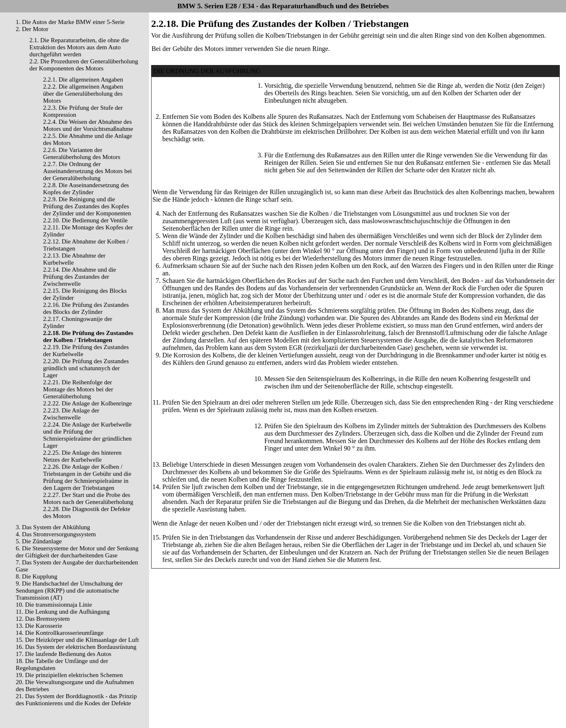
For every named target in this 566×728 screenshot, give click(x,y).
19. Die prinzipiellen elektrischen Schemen (69, 675)
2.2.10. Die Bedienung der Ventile (85, 220)
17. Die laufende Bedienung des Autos (64, 654)
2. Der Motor (32, 29)
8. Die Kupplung (36, 576)
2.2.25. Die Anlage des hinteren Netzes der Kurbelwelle (82, 456)
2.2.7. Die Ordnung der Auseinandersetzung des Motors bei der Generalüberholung (88, 171)
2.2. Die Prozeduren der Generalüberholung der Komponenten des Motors (84, 65)
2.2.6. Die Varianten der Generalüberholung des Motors (82, 153)
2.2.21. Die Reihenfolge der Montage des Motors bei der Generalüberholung (78, 389)
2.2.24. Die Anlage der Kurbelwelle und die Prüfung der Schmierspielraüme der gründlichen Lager (87, 435)
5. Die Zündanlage (39, 541)
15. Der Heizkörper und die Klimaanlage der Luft (77, 640)
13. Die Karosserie (39, 626)
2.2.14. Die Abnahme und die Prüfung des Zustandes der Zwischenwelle (79, 277)
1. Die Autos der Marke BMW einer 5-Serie (70, 22)
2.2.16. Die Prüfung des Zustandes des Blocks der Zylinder (86, 308)
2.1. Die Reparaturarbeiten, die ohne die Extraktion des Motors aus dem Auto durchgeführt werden (79, 47)
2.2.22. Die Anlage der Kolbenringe (88, 403)
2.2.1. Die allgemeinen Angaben (83, 80)
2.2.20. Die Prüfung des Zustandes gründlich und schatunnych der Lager (86, 368)
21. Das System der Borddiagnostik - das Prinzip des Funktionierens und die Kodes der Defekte (76, 700)
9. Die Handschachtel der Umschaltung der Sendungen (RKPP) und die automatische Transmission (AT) (69, 591)
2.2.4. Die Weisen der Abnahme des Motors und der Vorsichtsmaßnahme (88, 125)
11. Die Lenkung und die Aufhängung (63, 612)
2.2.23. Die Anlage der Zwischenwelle (71, 414)
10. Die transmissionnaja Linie (54, 605)
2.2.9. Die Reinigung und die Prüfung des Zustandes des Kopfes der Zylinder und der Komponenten (87, 206)
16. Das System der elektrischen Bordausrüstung (76, 647)
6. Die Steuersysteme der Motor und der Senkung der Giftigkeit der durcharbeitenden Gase (77, 552)
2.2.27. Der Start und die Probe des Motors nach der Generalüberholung (88, 498)
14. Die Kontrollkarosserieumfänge (60, 633)
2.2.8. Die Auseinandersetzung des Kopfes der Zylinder (86, 189)
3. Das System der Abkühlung (53, 527)
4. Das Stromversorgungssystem (56, 534)
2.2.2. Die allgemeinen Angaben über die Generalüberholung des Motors (83, 94)
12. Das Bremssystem (43, 619)
